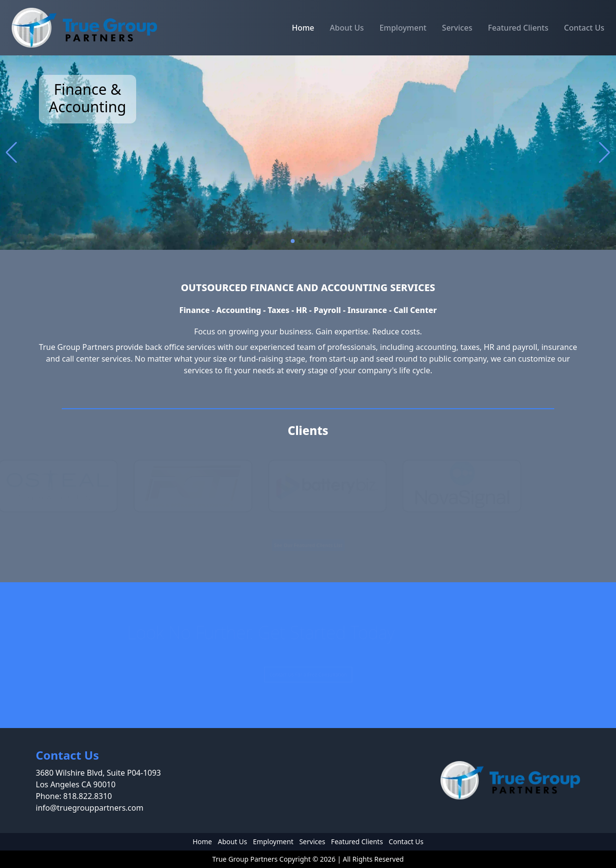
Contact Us (584, 28)
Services (457, 28)
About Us (347, 28)
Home (303, 28)
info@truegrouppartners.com (90, 808)
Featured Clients (518, 28)
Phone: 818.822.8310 (74, 796)
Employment (403, 28)
